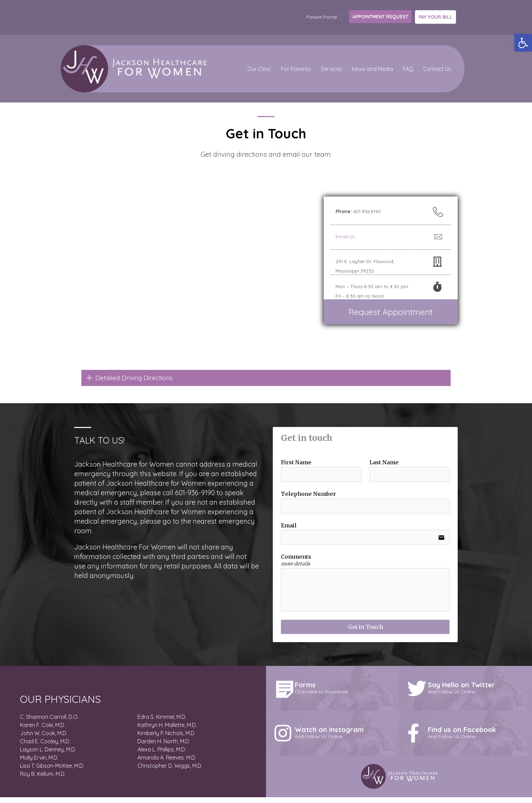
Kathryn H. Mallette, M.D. (167, 731)
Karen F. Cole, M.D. (43, 731)
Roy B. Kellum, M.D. (43, 780)
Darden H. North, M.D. (164, 747)
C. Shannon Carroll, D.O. (49, 723)
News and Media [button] (372, 69)
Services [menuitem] (331, 69)
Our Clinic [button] (259, 69)
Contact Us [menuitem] (437, 69)
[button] (523, 43)
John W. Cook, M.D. (44, 739)
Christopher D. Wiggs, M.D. (170, 772)
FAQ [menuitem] (408, 69)
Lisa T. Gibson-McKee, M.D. (52, 772)
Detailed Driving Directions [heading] (137, 378)
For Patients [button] (296, 69)
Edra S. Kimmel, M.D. (162, 723)
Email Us (345, 237)
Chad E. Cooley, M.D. (45, 747)
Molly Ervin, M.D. (39, 764)
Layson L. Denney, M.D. (48, 755)
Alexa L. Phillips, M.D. (162, 755)
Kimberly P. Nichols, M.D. (166, 739)
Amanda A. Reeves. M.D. (167, 764)
